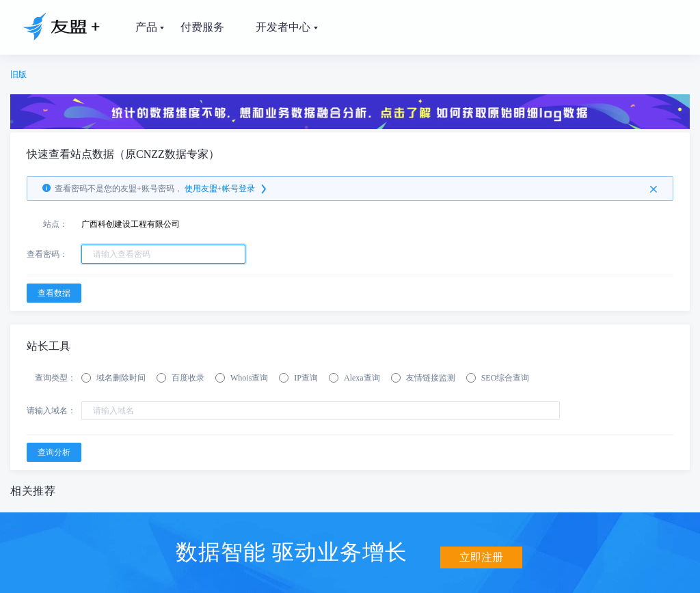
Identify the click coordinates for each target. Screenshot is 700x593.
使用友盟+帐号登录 (227, 189)
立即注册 (481, 550)
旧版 (18, 74)
